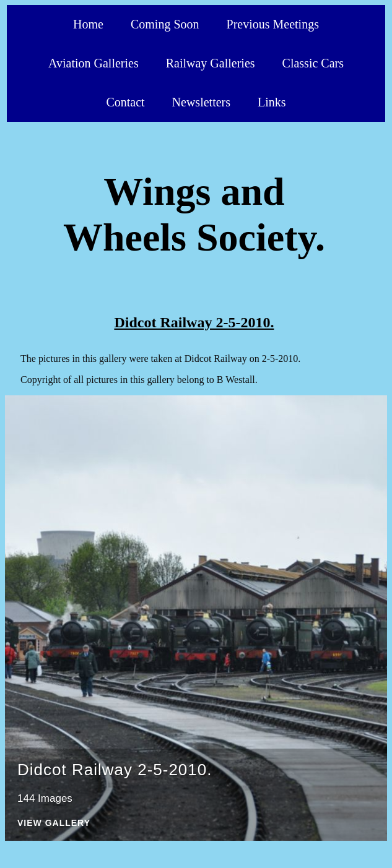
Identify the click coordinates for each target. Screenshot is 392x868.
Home (88, 24)
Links (272, 102)
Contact (125, 102)
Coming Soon (165, 24)
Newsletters (201, 102)
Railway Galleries (211, 63)
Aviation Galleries (94, 63)
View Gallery (54, 823)
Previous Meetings (273, 24)
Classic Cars (313, 63)
